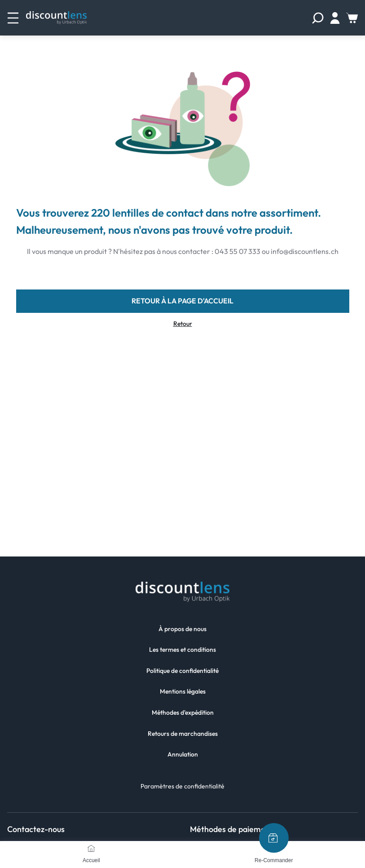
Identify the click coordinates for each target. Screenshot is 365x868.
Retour (183, 324)
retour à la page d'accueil (182, 301)
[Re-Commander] (274, 838)
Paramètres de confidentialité (182, 786)
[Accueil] (91, 848)
